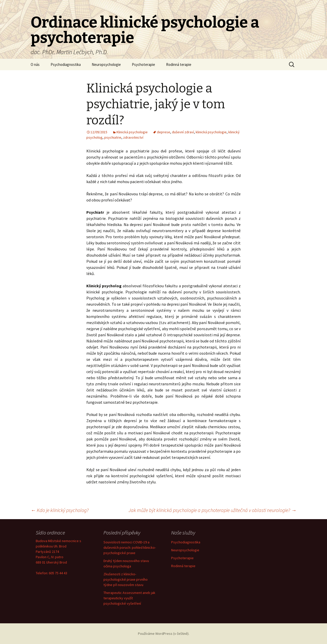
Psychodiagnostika (66, 64)
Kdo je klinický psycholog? (60, 510)
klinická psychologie (211, 132)
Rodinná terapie (179, 64)
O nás (35, 64)
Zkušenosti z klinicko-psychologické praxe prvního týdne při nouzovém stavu (126, 579)
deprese (163, 132)
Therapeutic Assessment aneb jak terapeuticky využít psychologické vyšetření (129, 598)
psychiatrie (113, 137)
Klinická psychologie (132, 132)
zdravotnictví (133, 137)
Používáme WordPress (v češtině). (164, 634)
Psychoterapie (143, 64)
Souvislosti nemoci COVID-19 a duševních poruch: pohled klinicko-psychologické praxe (130, 547)
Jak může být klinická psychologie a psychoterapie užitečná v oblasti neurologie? (212, 510)
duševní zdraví (183, 132)
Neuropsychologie (106, 64)
